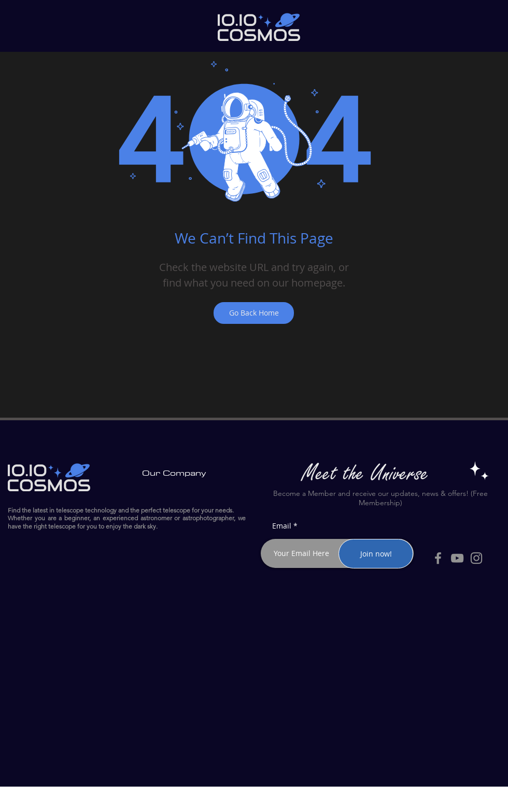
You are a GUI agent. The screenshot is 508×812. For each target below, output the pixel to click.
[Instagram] (476, 558)
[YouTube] (457, 558)
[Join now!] (376, 554)
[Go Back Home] (254, 313)
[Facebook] (438, 558)
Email (282, 526)
